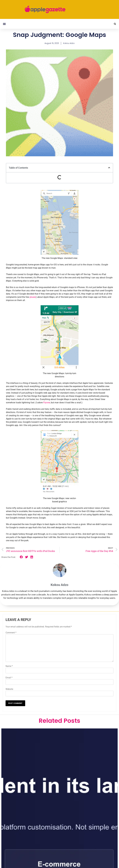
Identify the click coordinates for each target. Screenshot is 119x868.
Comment (11, 633)
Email (9, 678)
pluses (33, 297)
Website (9, 689)
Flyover (47, 403)
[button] (4, 24)
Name (9, 666)
